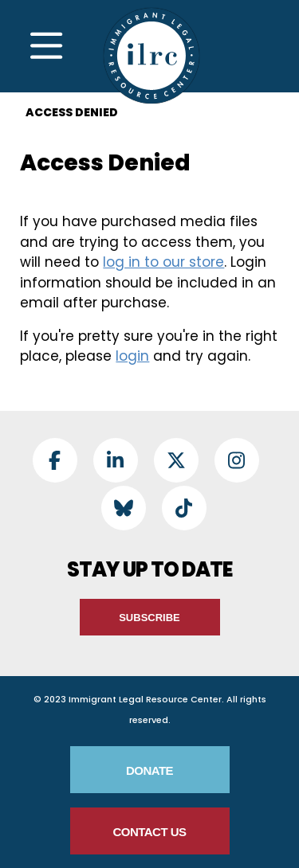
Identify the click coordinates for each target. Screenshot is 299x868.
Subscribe (149, 618)
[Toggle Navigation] (46, 46)
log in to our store (163, 262)
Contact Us (149, 832)
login (132, 356)
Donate (149, 770)
